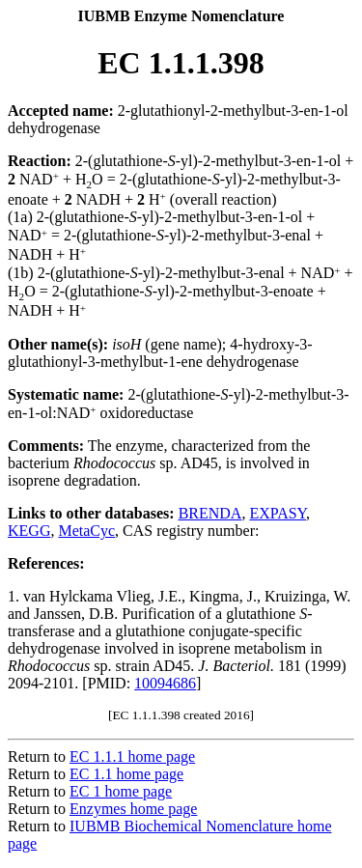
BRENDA (210, 513)
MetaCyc (86, 531)
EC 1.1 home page (126, 774)
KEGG (29, 531)
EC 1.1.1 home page (132, 756)
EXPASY (278, 513)
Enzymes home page (133, 809)
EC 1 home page (121, 791)
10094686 (165, 683)
